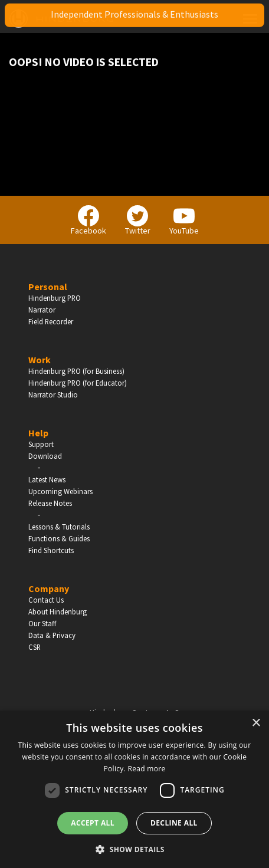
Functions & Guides (59, 538)
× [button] (256, 723)
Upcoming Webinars (60, 491)
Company (49, 588)
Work (40, 360)
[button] (134, 849)
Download (45, 456)
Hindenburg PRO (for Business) (76, 371)
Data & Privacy (52, 635)
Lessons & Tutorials (59, 527)
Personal (48, 287)
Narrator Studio (53, 394)
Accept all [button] (93, 823)
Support (41, 444)
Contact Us (46, 600)
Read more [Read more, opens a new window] (146, 769)
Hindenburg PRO (55, 298)
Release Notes (50, 503)
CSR (35, 647)
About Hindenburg (58, 611)
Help (38, 433)
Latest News (47, 479)
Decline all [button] (174, 823)
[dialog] (134, 789)
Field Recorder (51, 321)
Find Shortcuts (51, 550)
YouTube (184, 221)
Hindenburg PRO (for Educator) (78, 383)
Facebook (88, 221)
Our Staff (42, 623)
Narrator (42, 310)
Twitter (138, 221)
